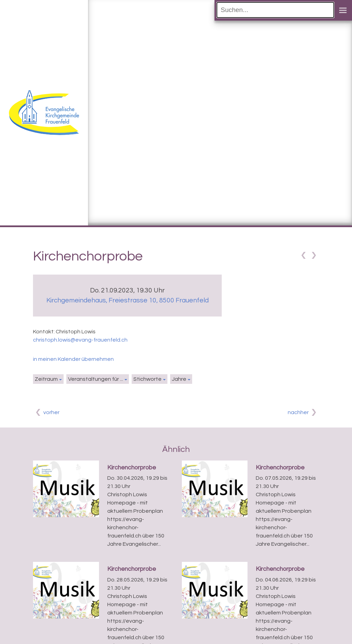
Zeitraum (46, 379)
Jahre (179, 379)
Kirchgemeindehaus (128, 300)
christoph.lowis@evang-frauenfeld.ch (80, 340)
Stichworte (147, 379)
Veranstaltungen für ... (96, 379)
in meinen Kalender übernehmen (73, 359)
